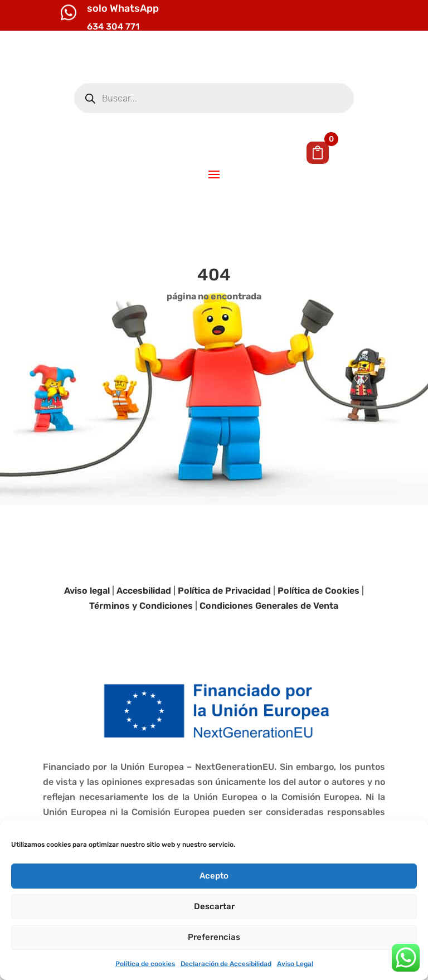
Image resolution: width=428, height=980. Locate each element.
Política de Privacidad (224, 634)
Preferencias (214, 937)
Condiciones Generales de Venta (269, 650)
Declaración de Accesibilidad (226, 964)
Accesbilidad (144, 634)
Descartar (214, 906)
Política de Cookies (318, 634)
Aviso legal (87, 634)
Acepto (214, 876)
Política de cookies (145, 964)
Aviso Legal (295, 964)
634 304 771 (113, 26)
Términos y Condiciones (141, 650)
